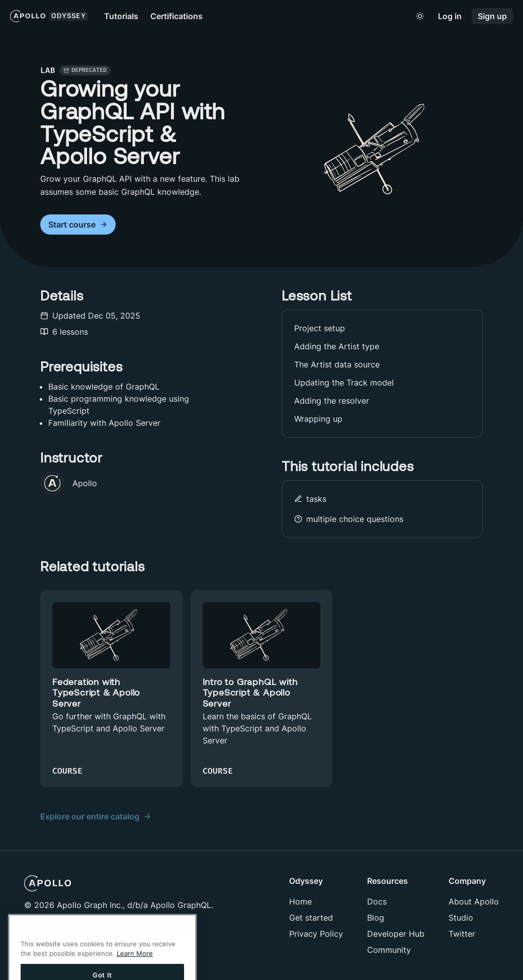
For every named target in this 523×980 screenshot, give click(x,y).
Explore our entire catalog (96, 816)
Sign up (492, 16)
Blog (376, 918)
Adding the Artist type (337, 346)
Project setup (320, 328)
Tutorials (121, 16)
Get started (311, 918)
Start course (78, 225)
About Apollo (474, 901)
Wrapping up (318, 419)
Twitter (462, 934)
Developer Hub (396, 934)
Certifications (177, 16)
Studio (461, 918)
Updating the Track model (344, 383)
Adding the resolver (332, 401)
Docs (377, 901)
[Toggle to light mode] (420, 16)
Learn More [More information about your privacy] (135, 964)
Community (389, 950)
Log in (450, 16)
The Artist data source (337, 364)
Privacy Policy (316, 934)
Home (300, 901)
